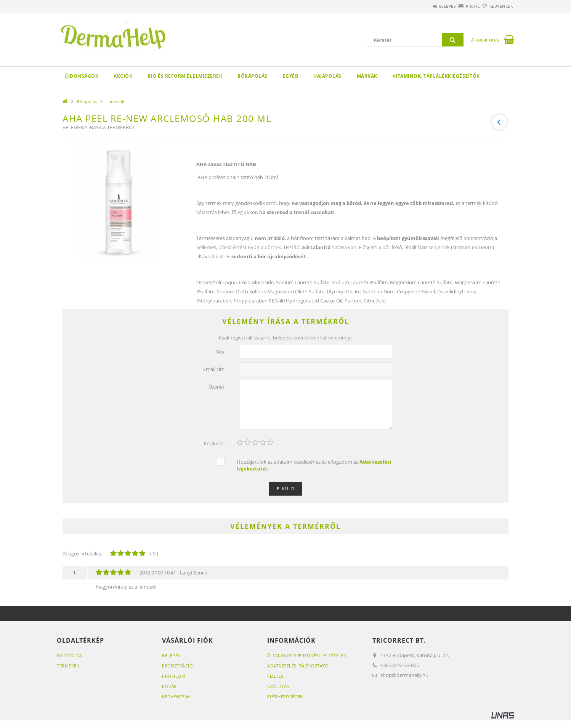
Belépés (426, 6)
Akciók (123, 76)
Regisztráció (177, 666)
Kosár (169, 686)
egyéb (291, 76)
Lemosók (115, 102)
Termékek (68, 666)
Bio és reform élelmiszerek (185, 76)
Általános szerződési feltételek (307, 655)
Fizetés (275, 676)
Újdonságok (81, 76)
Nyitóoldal (71, 655)
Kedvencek (497, 6)
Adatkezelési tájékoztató (298, 666)
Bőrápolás (253, 76)
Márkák (367, 76)
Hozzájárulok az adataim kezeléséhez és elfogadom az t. (314, 465)
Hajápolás (327, 76)
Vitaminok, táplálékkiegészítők (436, 76)
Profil (460, 6)
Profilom (174, 676)
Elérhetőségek (285, 697)
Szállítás (278, 686)
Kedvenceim (176, 697)
